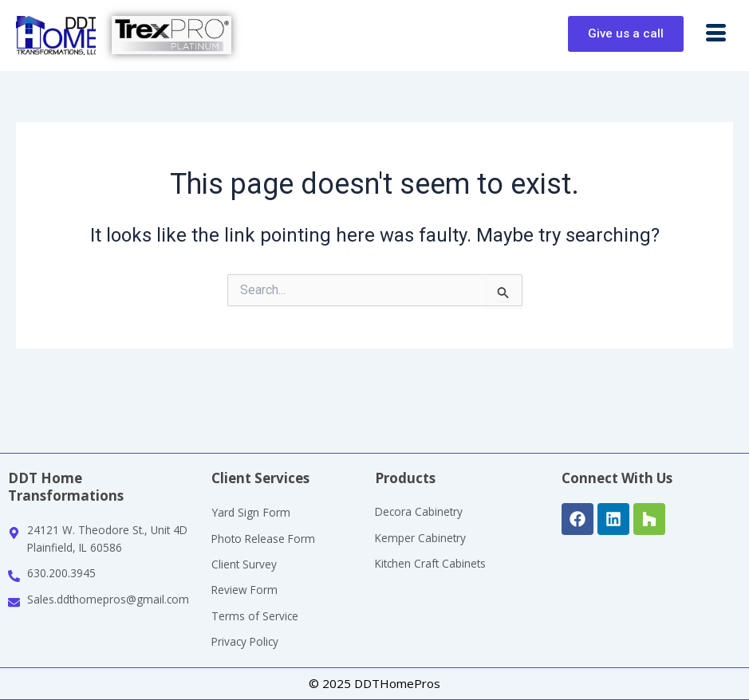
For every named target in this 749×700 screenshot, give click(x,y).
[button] (717, 34)
